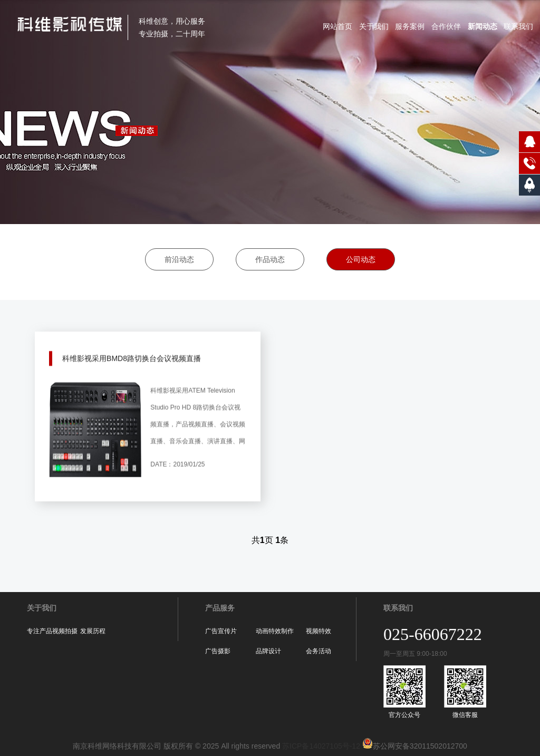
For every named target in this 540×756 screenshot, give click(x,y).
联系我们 (518, 26)
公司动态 (361, 259)
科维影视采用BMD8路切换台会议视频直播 (132, 349)
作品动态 (270, 259)
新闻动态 (483, 26)
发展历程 (93, 631)
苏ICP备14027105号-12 (321, 746)
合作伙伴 (446, 26)
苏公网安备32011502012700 (414, 746)
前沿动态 (179, 259)
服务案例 (410, 26)
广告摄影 (218, 651)
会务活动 (319, 651)
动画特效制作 (275, 631)
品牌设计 (268, 651)
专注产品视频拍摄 (52, 631)
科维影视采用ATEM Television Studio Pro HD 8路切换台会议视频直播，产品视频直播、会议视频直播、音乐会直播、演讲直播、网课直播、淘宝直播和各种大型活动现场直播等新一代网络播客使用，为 (198, 432)
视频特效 (319, 631)
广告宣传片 (221, 631)
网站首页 (337, 26)
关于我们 (374, 26)
